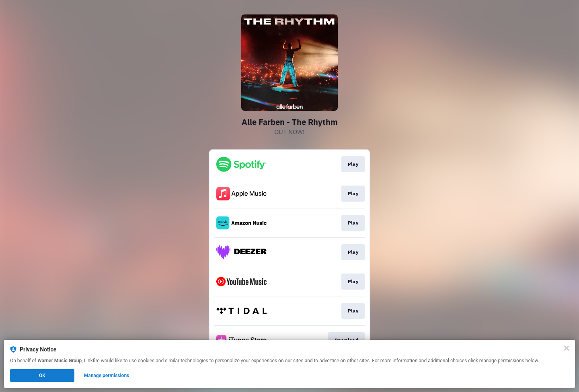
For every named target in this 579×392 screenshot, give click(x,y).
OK (42, 376)
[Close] (567, 348)
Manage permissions (107, 376)
